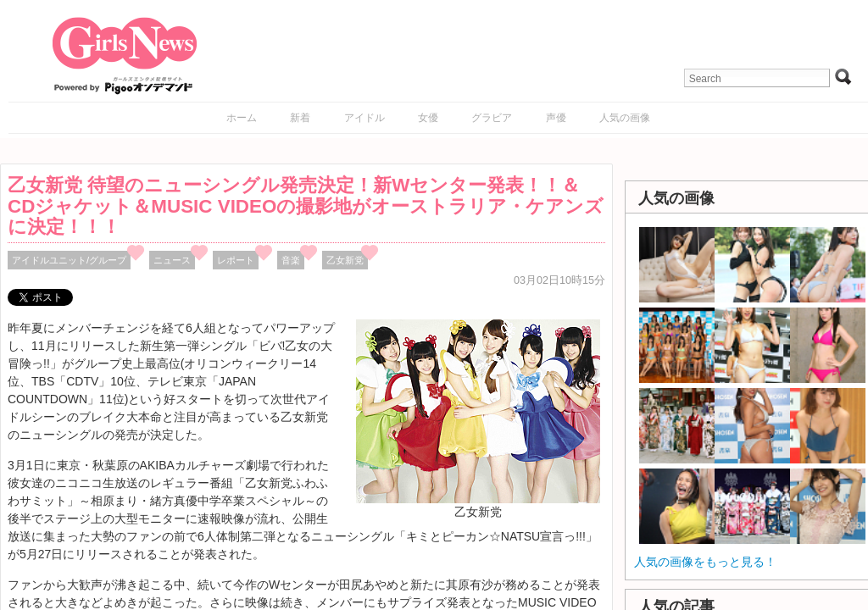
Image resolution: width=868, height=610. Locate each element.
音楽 (291, 260)
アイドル (364, 118)
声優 (556, 118)
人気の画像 (625, 118)
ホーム (242, 118)
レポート (236, 260)
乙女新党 (345, 260)
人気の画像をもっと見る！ (705, 562)
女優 (428, 118)
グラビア (492, 118)
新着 (300, 118)
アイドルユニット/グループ (69, 260)
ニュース (172, 260)
